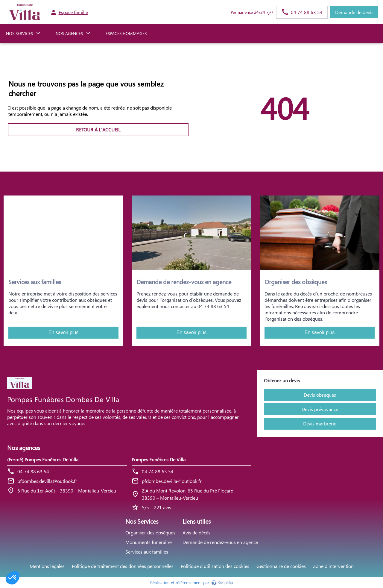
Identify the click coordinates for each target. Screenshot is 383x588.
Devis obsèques (320, 395)
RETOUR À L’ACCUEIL (98, 129)
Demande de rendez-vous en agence (220, 542)
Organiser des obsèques (150, 532)
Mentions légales (47, 566)
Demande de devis (354, 12)
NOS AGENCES (69, 33)
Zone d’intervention (333, 566)
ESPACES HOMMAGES (126, 33)
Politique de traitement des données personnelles (123, 566)
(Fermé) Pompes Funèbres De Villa (43, 459)
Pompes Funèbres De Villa (159, 459)
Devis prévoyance (320, 409)
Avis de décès (196, 532)
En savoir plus (64, 332)
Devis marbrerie (320, 423)
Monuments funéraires (149, 542)
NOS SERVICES (19, 33)
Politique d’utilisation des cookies (215, 566)
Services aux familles (147, 552)
